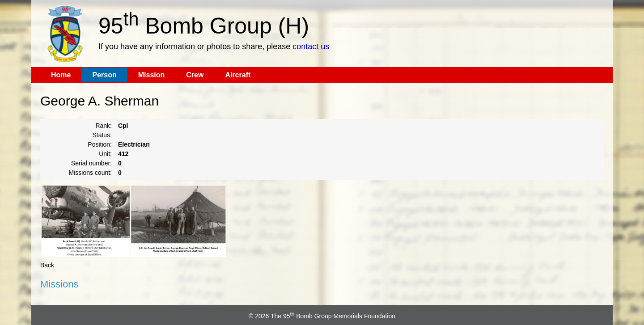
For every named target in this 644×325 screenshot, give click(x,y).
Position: (100, 144)
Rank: (104, 126)
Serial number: (91, 163)
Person (104, 75)
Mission (152, 75)
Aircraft (238, 75)
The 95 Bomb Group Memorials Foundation (333, 316)
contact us (311, 46)
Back (47, 265)
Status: (102, 135)
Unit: (105, 154)
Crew (195, 75)
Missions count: (90, 173)
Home (61, 75)
